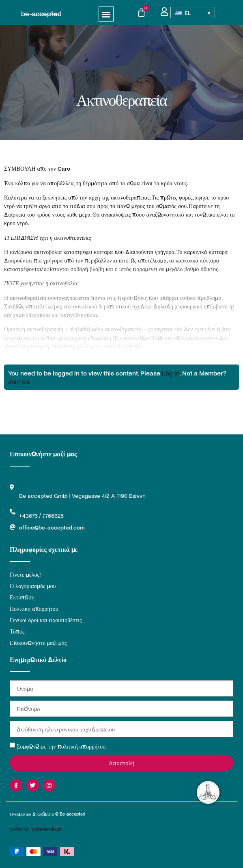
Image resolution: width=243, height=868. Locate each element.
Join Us (19, 381)
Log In (171, 373)
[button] (106, 14)
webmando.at (46, 829)
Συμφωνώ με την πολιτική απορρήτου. (62, 746)
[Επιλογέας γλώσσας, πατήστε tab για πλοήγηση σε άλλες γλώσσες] (193, 13)
